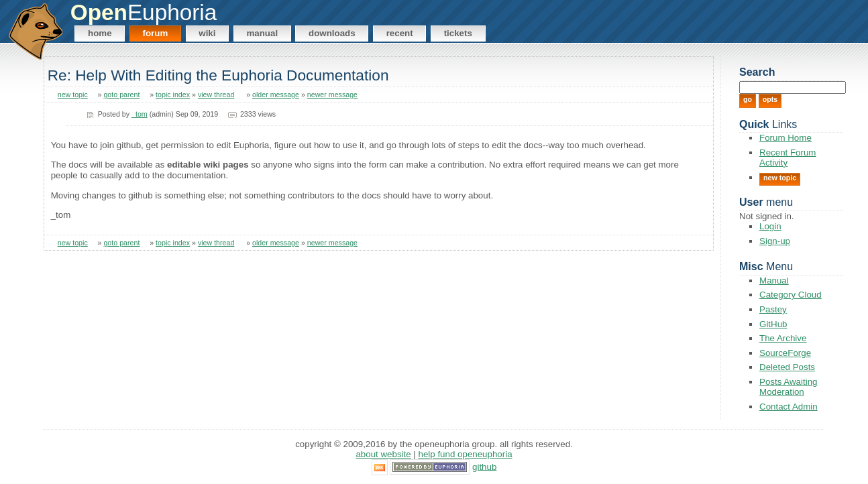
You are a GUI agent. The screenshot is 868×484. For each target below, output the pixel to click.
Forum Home (785, 138)
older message (276, 95)
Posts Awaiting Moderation (788, 387)
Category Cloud (791, 295)
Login (770, 226)
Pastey (773, 309)
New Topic (780, 178)
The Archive (783, 338)
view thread (216, 95)
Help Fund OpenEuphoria (466, 454)
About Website (383, 454)
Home (100, 33)
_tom (140, 114)
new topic (73, 95)
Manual (262, 33)
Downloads (332, 33)
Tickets (458, 33)
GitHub (773, 324)
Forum (156, 33)
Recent (400, 33)
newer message (332, 95)
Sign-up (775, 241)
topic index (173, 95)
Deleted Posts (787, 367)
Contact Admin (789, 407)
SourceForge (785, 353)
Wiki (207, 33)
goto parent (121, 95)
